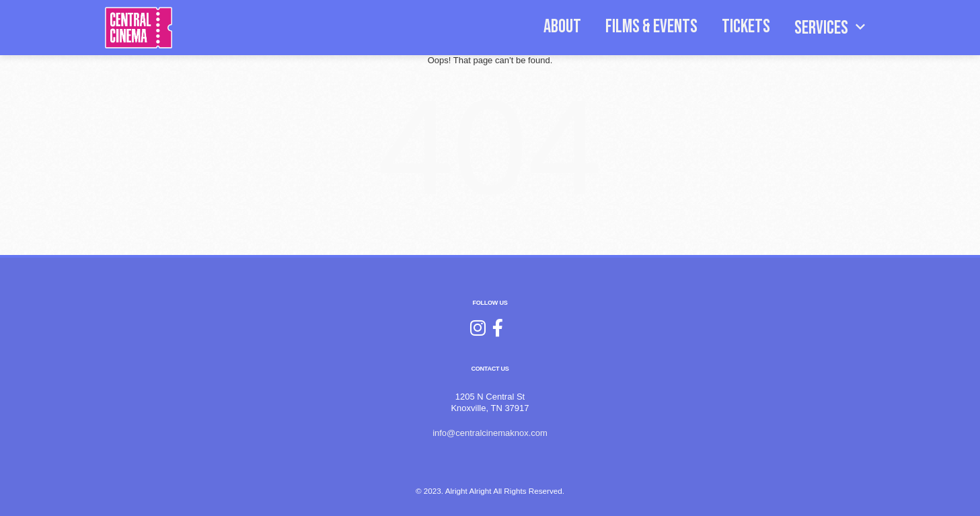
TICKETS (746, 27)
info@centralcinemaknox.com (490, 433)
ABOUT (562, 27)
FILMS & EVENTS (651, 27)
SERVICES (832, 27)
